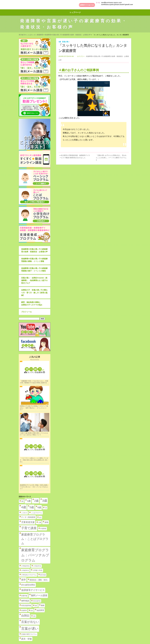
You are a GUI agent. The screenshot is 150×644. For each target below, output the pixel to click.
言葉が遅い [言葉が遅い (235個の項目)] (30, 629)
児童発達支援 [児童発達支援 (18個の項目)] (28, 522)
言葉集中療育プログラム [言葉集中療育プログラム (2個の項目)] (29, 634)
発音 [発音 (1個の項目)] (32, 610)
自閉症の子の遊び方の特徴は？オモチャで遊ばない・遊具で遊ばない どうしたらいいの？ (34, 408)
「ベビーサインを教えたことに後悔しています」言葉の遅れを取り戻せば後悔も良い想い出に (34, 460)
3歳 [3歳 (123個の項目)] (45, 501)
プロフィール (26, 312)
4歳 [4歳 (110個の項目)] (24, 507)
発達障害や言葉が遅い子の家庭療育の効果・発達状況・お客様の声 (34, 250)
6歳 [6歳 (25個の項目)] (39, 507)
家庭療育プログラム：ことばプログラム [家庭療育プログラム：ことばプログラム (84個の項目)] (35, 539)
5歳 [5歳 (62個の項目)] (32, 507)
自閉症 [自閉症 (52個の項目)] (25, 616)
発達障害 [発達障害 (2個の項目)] (24, 610)
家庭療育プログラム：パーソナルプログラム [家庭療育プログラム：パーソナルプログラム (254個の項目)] (35, 555)
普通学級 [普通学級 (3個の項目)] (24, 596)
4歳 (60, 42)
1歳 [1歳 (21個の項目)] (29, 501)
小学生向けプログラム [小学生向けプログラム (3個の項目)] (29, 575)
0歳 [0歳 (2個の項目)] (22, 501)
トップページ (75, 12)
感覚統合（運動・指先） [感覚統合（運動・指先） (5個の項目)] (39, 580)
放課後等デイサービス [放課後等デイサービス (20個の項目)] (33, 590)
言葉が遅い (66, 42)
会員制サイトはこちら (87, 5)
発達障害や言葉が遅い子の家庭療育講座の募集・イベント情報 (34, 260)
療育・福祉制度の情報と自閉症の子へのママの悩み (32, 304)
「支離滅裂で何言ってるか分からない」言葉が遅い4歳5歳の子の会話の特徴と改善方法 (34, 382)
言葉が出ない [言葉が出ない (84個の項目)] (30, 622)
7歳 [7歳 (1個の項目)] (46, 508)
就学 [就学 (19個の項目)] (24, 580)
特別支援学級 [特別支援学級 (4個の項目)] (26, 605)
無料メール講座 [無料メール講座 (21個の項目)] (39, 595)
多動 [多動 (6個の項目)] (46, 522)
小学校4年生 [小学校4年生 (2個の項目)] (37, 566)
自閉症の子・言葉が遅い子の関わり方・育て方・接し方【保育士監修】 (34, 293)
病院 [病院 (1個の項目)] (36, 606)
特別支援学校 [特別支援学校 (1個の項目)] (37, 601)
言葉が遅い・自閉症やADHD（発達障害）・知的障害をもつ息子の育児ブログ (34, 280)
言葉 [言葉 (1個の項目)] (34, 616)
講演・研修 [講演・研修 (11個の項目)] (26, 639)
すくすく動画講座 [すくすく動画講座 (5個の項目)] (28, 517)
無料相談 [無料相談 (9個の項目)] (25, 601)
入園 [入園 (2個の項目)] (40, 522)
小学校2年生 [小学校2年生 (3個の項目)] (25, 566)
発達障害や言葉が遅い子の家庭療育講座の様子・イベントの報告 (34, 270)
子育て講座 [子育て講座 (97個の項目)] (29, 528)
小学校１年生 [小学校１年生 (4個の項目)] (37, 570)
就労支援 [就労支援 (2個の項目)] (43, 575)
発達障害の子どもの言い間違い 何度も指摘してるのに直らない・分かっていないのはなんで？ (34, 487)
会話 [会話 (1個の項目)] (40, 517)
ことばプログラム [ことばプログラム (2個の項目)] (37, 513)
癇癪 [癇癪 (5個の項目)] (43, 605)
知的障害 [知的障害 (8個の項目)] (40, 610)
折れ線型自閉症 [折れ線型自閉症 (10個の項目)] (28, 585)
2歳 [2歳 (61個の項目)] (36, 501)
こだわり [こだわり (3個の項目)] (24, 513)
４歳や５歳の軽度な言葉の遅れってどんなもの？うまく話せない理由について (34, 434)
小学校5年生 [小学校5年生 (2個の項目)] (25, 570)
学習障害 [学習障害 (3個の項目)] (43, 529)
